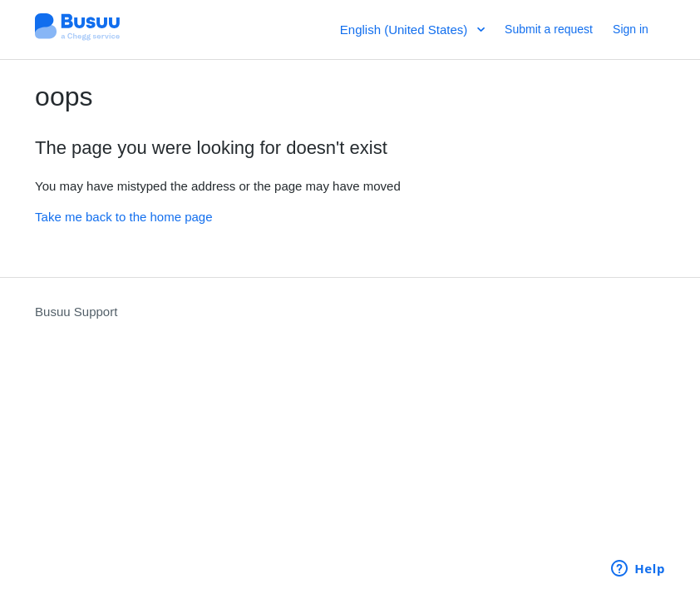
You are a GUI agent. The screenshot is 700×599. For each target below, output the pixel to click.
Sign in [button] (631, 29)
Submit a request (549, 29)
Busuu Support (76, 312)
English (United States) (406, 30)
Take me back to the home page (123, 217)
